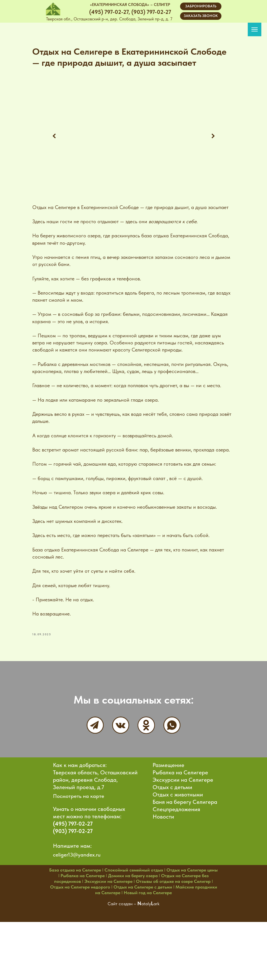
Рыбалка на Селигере (180, 830)
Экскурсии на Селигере (183, 838)
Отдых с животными (178, 853)
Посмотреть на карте (79, 854)
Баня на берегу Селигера (185, 860)
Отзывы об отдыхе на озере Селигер (173, 939)
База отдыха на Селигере (75, 928)
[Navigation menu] (255, 29)
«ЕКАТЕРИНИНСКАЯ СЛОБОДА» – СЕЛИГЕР (130, 5)
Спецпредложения (176, 867)
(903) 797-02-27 (73, 889)
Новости (163, 875)
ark (156, 962)
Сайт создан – (122, 962)
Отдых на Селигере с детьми (143, 945)
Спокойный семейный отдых (134, 928)
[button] (201, 16)
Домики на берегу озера (133, 934)
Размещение (168, 823)
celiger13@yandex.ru (77, 913)
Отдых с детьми (172, 845)
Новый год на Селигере (148, 951)
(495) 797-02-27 (73, 882)
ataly (146, 962)
